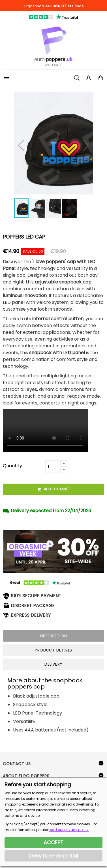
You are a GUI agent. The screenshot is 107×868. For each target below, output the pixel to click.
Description (54, 636)
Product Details (53, 650)
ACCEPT (53, 842)
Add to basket (54, 489)
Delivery (53, 664)
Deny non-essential (54, 856)
